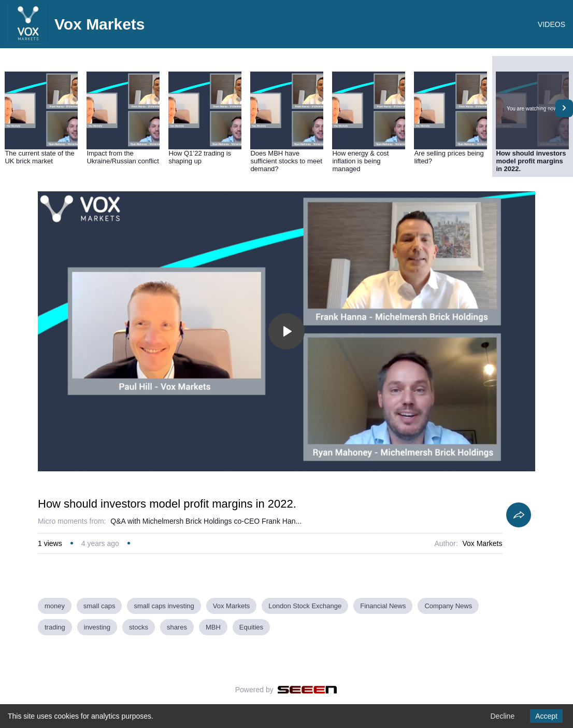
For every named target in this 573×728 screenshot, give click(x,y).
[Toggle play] (286, 331)
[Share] (519, 515)
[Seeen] (307, 690)
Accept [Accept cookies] (546, 716)
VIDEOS (551, 24)
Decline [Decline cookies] (502, 716)
